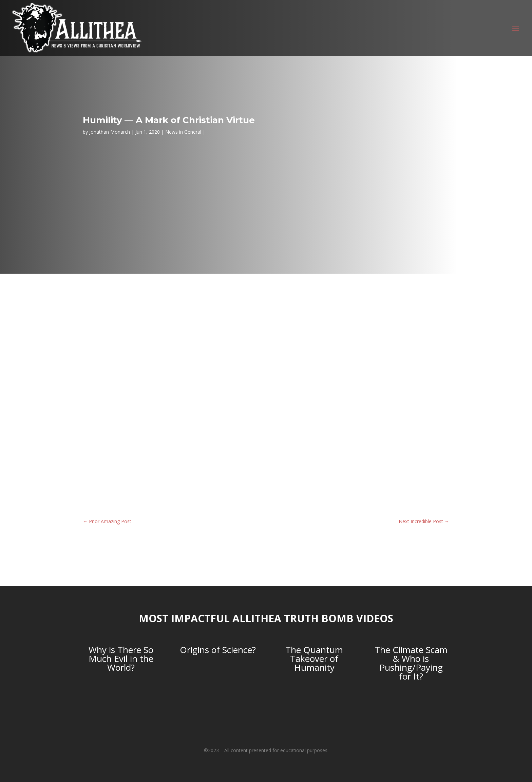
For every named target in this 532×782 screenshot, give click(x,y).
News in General (183, 132)
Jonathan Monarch (110, 132)
